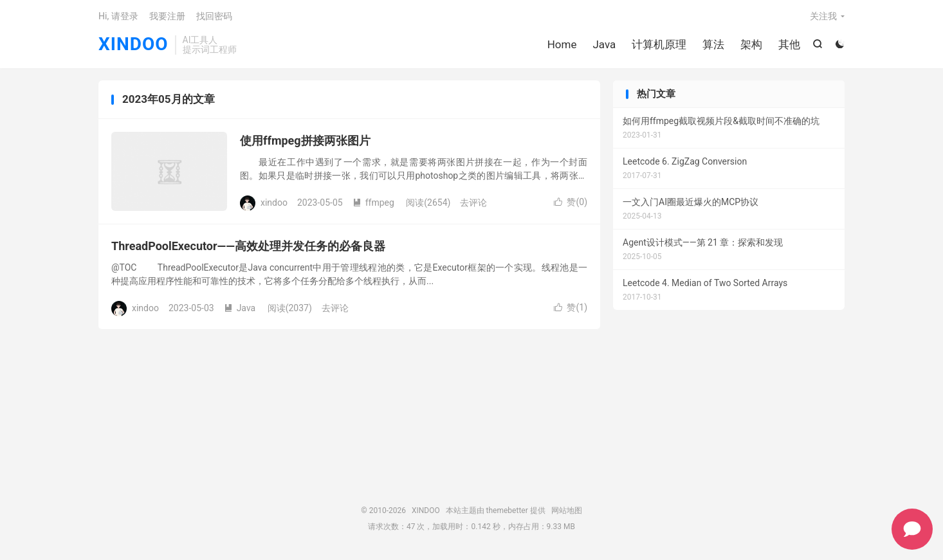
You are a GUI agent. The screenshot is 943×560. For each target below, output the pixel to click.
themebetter (507, 512)
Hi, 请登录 (118, 17)
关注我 (823, 17)
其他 (789, 45)
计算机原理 (659, 45)
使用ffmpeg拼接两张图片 (305, 142)
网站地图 (567, 512)
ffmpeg (373, 204)
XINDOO (133, 45)
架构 (751, 45)
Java (604, 45)
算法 (713, 45)
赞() (571, 204)
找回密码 (214, 17)
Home (562, 45)
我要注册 (167, 17)
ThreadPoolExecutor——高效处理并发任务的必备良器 (248, 248)
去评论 (473, 204)
